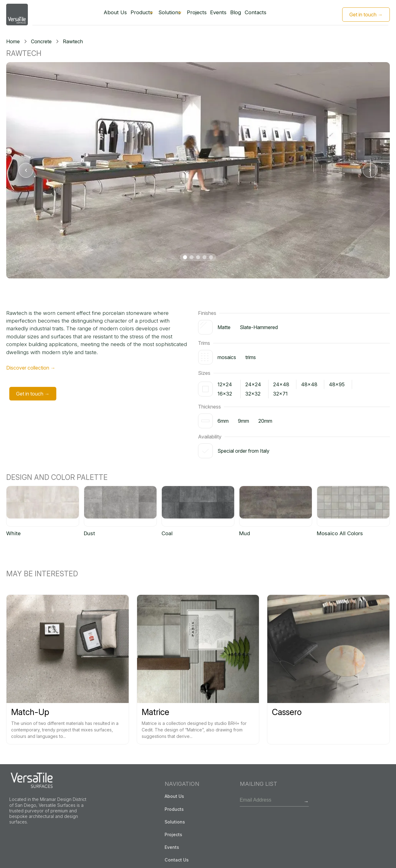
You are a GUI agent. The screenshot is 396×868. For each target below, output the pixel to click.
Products (133, 15)
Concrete (41, 41)
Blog (242, 15)
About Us (106, 15)
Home (13, 41)
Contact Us (176, 860)
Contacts (264, 15)
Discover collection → (31, 368)
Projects (199, 15)
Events (223, 15)
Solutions (166, 15)
